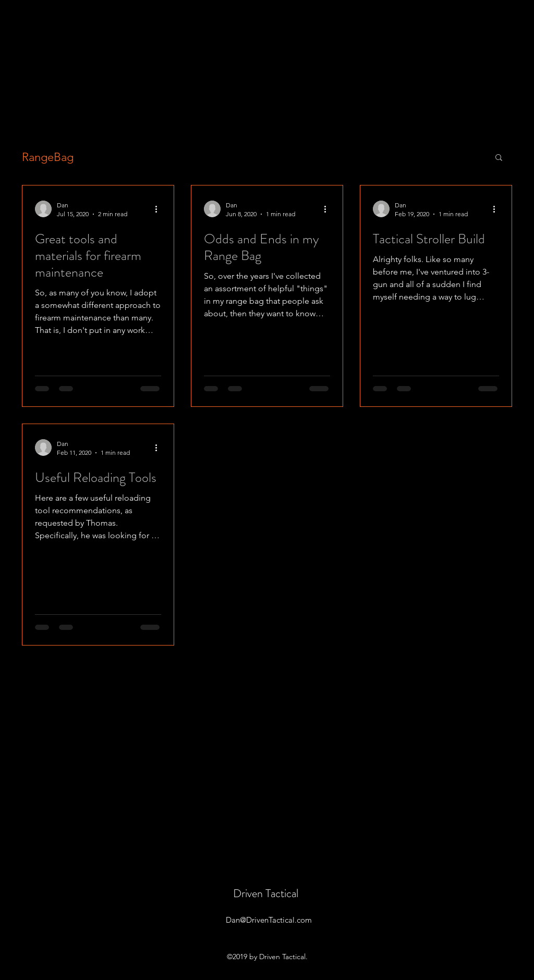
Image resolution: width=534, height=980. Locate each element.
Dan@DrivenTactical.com (269, 920)
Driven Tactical (266, 893)
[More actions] (160, 209)
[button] (499, 158)
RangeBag (48, 157)
